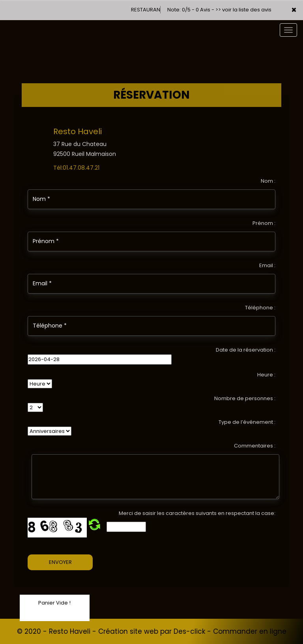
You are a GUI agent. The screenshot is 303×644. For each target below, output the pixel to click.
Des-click (189, 631)
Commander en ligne (250, 631)
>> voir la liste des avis (243, 10)
